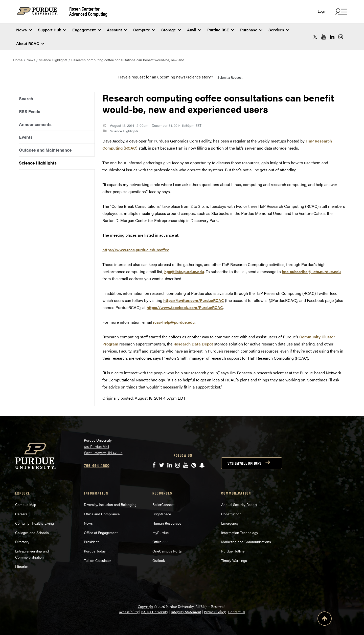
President (91, 542)
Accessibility (129, 612)
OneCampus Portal (167, 551)
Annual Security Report (239, 504)
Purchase (251, 30)
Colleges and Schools (32, 532)
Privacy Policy (215, 612)
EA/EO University (155, 612)
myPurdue (161, 532)
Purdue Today (95, 551)
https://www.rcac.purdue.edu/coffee (136, 250)
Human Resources (167, 523)
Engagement (87, 30)
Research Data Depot (193, 344)
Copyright (146, 607)
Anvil (194, 30)
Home (18, 60)
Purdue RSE (221, 30)
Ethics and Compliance (102, 514)
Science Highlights (53, 60)
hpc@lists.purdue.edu (184, 271)
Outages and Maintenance (45, 150)
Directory (22, 542)
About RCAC (30, 43)
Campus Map (26, 504)
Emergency (230, 523)
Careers (21, 514)
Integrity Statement (186, 612)
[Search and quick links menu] (340, 12)
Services (279, 30)
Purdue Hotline (233, 551)
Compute (144, 30)
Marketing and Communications (246, 542)
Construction (231, 514)
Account (117, 30)
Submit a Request (230, 77)
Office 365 (161, 542)
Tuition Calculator (97, 560)
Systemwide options (244, 463)
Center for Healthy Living (35, 523)
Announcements (35, 124)
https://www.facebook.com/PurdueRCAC (185, 307)
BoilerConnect (163, 504)
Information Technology (240, 532)
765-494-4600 (97, 465)
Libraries (22, 566)
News (24, 30)
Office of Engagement (101, 532)
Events (26, 137)
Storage (171, 30)
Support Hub (52, 30)
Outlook (159, 560)
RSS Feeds (30, 111)
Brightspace (162, 514)
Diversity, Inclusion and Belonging (110, 504)
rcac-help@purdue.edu (174, 322)
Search (26, 98)
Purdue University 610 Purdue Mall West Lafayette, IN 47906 (103, 446)
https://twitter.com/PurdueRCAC (194, 300)
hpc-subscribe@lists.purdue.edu (311, 271)
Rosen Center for (88, 11)
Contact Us (237, 612)
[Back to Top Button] (325, 620)
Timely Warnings (234, 560)
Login (322, 11)
